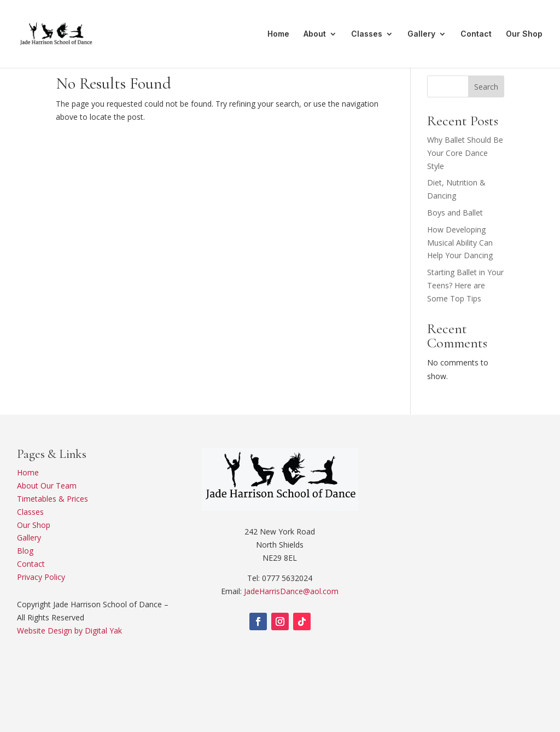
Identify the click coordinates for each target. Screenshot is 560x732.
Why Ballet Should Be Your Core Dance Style (465, 153)
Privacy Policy (41, 577)
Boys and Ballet (455, 213)
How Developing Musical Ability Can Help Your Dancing (460, 243)
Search (486, 87)
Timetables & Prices (52, 499)
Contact (476, 34)
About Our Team (47, 486)
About (315, 34)
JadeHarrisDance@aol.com (291, 591)
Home (278, 34)
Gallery (421, 34)
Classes (367, 34)
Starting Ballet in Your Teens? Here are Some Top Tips (465, 285)
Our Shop (524, 34)
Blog (25, 551)
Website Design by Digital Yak (69, 631)
